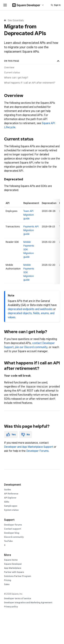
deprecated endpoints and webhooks (30, 309)
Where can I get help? (16, 78)
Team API (28, 211)
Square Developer (13, 564)
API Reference (11, 494)
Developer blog (12, 533)
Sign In (57, 5)
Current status (12, 72)
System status (11, 510)
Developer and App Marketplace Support (29, 447)
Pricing (8, 580)
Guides (8, 490)
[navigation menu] (5, 5)
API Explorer (10, 498)
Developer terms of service (18, 598)
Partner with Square (14, 572)
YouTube (8, 541)
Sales (7, 584)
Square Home (11, 560)
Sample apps (11, 506)
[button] (11, 434)
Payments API (31, 226)
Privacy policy (11, 607)
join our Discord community (31, 347)
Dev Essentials (16, 20)
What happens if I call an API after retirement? (30, 83)
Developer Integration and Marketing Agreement (28, 602)
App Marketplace (13, 568)
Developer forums (13, 525)
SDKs (7, 502)
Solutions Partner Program (18, 576)
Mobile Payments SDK (29, 246)
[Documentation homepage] (5, 20)
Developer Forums (37, 451)
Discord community (14, 537)
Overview (9, 67)
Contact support (13, 529)
